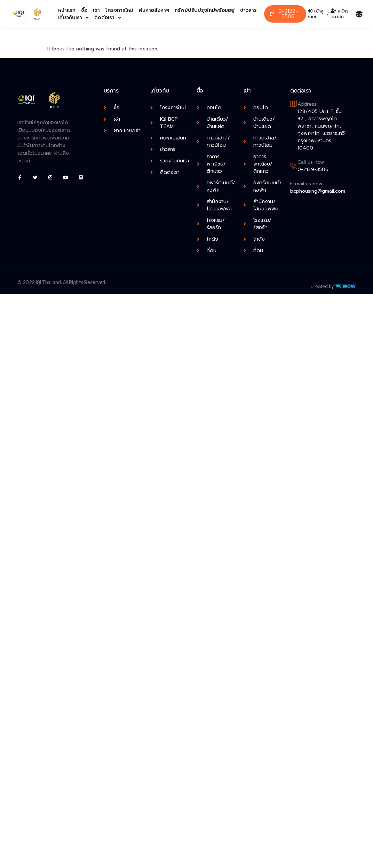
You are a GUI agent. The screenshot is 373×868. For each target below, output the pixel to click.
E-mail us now (306, 184)
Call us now (311, 162)
